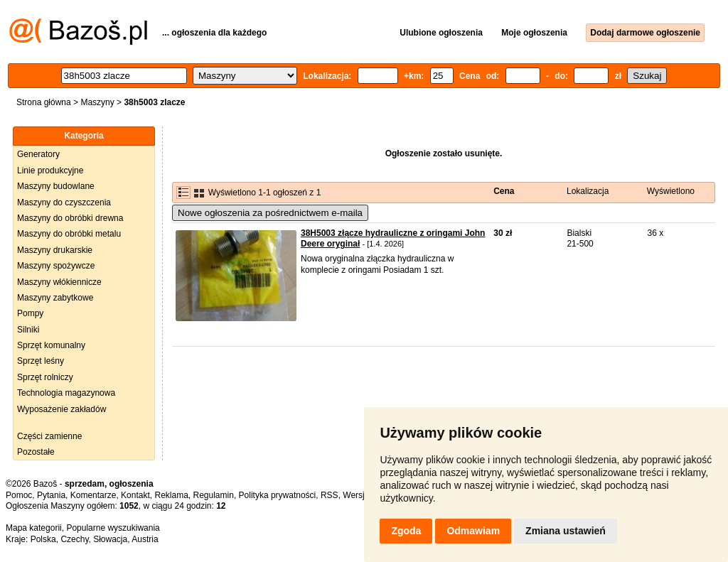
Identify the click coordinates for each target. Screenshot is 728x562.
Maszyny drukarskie (55, 250)
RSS (330, 495)
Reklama (171, 495)
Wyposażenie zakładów (61, 409)
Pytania (51, 495)
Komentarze (93, 495)
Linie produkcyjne (50, 171)
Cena (504, 191)
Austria (145, 539)
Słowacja (110, 539)
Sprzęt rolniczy (45, 377)
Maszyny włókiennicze (59, 282)
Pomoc (19, 495)
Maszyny (97, 102)
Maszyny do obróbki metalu (69, 234)
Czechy (74, 539)
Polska (43, 539)
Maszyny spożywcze (56, 266)
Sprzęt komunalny (51, 345)
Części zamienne (49, 436)
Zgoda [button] (406, 531)
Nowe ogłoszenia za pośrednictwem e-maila (270, 213)
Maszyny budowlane (56, 186)
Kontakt (135, 495)
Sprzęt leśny (41, 361)
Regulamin (214, 495)
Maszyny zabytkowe (55, 298)
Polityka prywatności (278, 495)
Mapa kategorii (34, 528)
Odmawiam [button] (473, 531)
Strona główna (44, 102)
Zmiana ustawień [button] (566, 531)
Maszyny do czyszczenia (64, 202)
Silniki (28, 330)
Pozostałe (36, 452)
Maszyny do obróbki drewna (70, 218)
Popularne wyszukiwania (113, 528)
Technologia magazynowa (66, 393)
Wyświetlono (671, 191)
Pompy (30, 313)
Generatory (38, 154)
